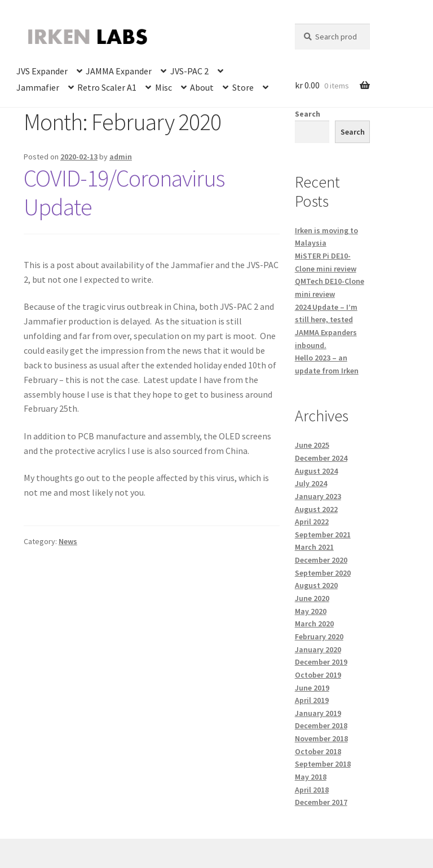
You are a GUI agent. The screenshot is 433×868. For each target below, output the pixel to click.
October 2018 (318, 751)
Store (243, 87)
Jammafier (38, 87)
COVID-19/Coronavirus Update (124, 192)
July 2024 (311, 483)
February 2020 (319, 636)
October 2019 (318, 675)
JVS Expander (42, 71)
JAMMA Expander (119, 71)
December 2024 (321, 458)
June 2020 (312, 598)
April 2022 (312, 522)
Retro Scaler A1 (107, 87)
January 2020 (318, 649)
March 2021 (314, 547)
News (68, 541)
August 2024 (316, 471)
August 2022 (316, 509)
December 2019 (321, 662)
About (202, 87)
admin (121, 157)
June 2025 (312, 445)
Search (308, 114)
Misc (164, 87)
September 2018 (323, 764)
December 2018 (321, 725)
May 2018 (311, 777)
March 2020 (314, 624)
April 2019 (312, 700)
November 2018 (321, 738)
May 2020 (311, 611)
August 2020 (316, 585)
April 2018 (312, 790)
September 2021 (323, 535)
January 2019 (318, 713)
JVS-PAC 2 (189, 71)
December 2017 (321, 802)
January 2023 (318, 496)
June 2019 (312, 688)
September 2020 (323, 573)
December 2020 (321, 560)
